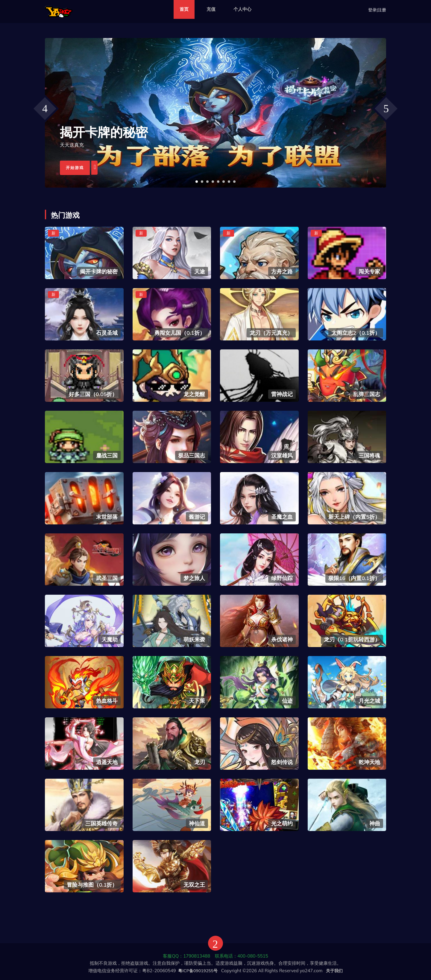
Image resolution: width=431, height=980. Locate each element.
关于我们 (334, 971)
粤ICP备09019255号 (198, 971)
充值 (211, 9)
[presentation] (45, 108)
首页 (184, 9)
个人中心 (242, 9)
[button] (197, 182)
